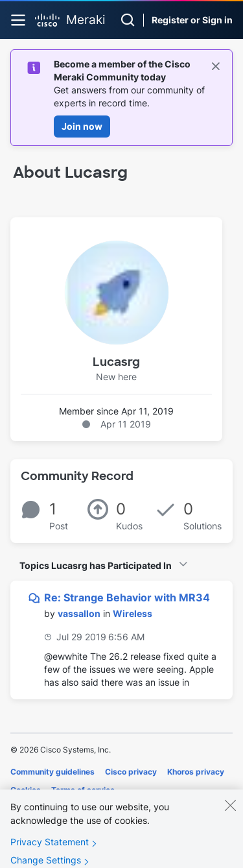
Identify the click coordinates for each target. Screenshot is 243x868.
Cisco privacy (131, 772)
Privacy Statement (50, 850)
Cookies (26, 790)
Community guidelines (52, 772)
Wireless (133, 613)
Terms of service (83, 790)
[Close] (230, 814)
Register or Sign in (192, 20)
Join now (82, 126)
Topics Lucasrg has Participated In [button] (96, 565)
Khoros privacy (196, 772)
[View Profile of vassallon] (79, 613)
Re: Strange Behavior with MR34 (127, 597)
